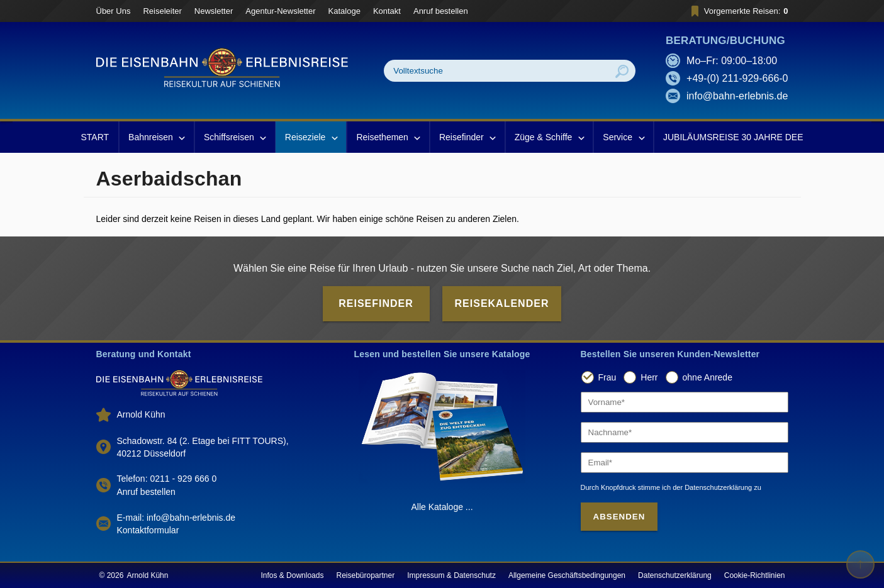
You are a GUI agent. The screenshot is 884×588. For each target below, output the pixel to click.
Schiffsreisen (235, 137)
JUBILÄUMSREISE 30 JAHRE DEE (733, 137)
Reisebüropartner (365, 575)
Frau (607, 377)
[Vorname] (685, 402)
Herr (649, 377)
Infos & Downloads (292, 575)
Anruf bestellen (441, 11)
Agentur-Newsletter (280, 11)
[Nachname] (685, 432)
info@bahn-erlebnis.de (737, 96)
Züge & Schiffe (549, 137)
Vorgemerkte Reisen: (738, 11)
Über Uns (114, 11)
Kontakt (387, 11)
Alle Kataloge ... (442, 507)
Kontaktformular (148, 530)
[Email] (685, 463)
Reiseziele (311, 137)
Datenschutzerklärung (675, 575)
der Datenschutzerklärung (712, 487)
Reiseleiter (162, 11)
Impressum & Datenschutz (451, 575)
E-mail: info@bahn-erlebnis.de (176, 518)
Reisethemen (388, 137)
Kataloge (344, 11)
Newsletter (214, 11)
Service (623, 137)
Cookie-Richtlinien (755, 575)
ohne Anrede (708, 377)
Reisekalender (502, 303)
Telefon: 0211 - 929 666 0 (167, 479)
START (95, 137)
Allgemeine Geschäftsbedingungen (567, 575)
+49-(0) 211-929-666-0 (737, 78)
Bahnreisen (156, 137)
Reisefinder (467, 137)
